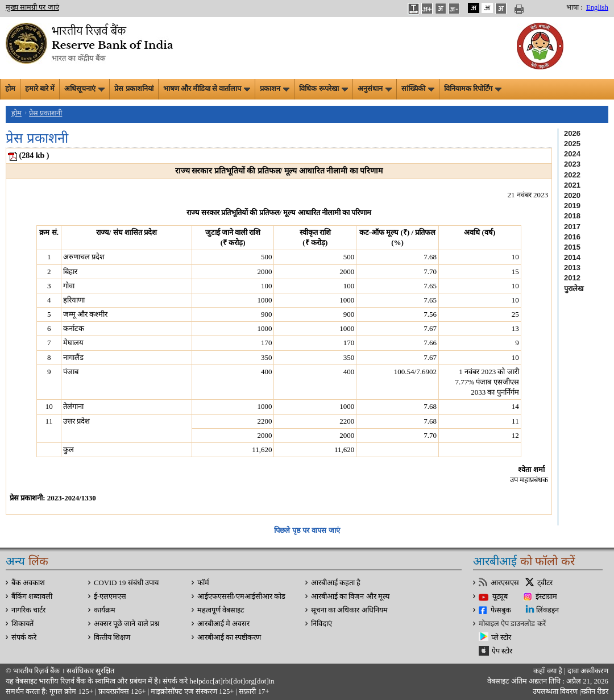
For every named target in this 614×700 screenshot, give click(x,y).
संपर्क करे (24, 637)
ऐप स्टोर (502, 651)
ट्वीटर (545, 583)
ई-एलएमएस (110, 597)
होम (10, 89)
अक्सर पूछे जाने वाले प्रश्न (126, 624)
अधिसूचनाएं (84, 89)
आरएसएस (505, 583)
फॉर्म (203, 583)
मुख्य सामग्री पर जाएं (32, 7)
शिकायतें (22, 624)
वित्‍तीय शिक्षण (112, 637)
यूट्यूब (500, 597)
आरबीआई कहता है (336, 583)
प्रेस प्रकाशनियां (134, 89)
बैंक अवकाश (28, 583)
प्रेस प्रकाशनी (45, 113)
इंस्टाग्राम (546, 597)
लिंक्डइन (547, 610)
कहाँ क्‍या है (549, 671)
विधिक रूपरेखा (323, 89)
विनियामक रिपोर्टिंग (473, 89)
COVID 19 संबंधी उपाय (126, 583)
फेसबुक (501, 610)
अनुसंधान (375, 89)
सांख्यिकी (418, 89)
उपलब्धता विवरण (555, 691)
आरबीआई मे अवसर (223, 624)
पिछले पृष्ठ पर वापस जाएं (307, 530)
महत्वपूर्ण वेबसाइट (221, 610)
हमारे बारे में (40, 89)
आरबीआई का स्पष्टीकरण (229, 637)
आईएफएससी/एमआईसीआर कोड (241, 597)
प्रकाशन (275, 89)
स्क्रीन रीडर (595, 691)
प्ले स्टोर (501, 637)
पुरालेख (574, 289)
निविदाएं (321, 624)
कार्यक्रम (105, 610)
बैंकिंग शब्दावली (32, 597)
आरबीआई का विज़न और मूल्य (350, 597)
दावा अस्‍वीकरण (588, 671)
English (597, 7)
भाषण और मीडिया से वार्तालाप (207, 89)
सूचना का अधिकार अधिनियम (349, 610)
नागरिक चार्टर (28, 610)
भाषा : (574, 7)
